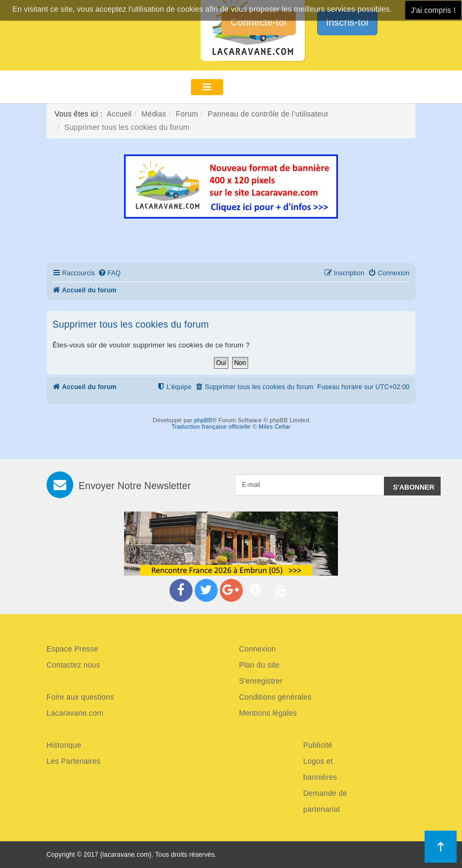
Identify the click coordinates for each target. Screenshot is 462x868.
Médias (153, 114)
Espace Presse (72, 649)
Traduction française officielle (211, 427)
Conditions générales (275, 697)
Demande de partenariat (325, 801)
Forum (187, 114)
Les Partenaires (74, 761)
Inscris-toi (347, 22)
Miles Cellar (275, 427)
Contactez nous (73, 665)
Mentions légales (268, 713)
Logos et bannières (320, 769)
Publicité (318, 745)
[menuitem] (109, 273)
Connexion (257, 649)
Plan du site (259, 665)
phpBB (203, 420)
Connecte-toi (258, 22)
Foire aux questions (80, 697)
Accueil (120, 114)
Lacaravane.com (75, 713)
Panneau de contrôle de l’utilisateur (268, 114)
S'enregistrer (261, 681)
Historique (64, 745)
